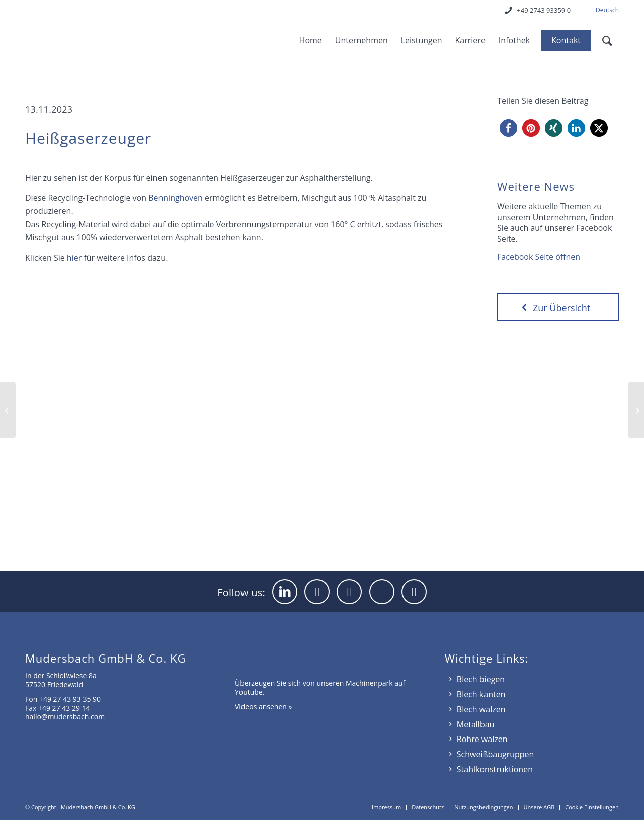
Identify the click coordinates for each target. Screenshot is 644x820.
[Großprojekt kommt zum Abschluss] (636, 410)
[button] (508, 128)
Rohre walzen (482, 739)
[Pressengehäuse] (8, 410)
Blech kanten (481, 694)
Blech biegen (481, 679)
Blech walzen (481, 709)
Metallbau (476, 724)
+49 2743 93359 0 (544, 10)
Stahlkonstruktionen (495, 769)
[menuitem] (605, 10)
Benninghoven (176, 198)
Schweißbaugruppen (496, 754)
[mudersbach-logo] (86, 33)
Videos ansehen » (264, 707)
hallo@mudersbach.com (65, 717)
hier (74, 258)
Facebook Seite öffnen (539, 257)
